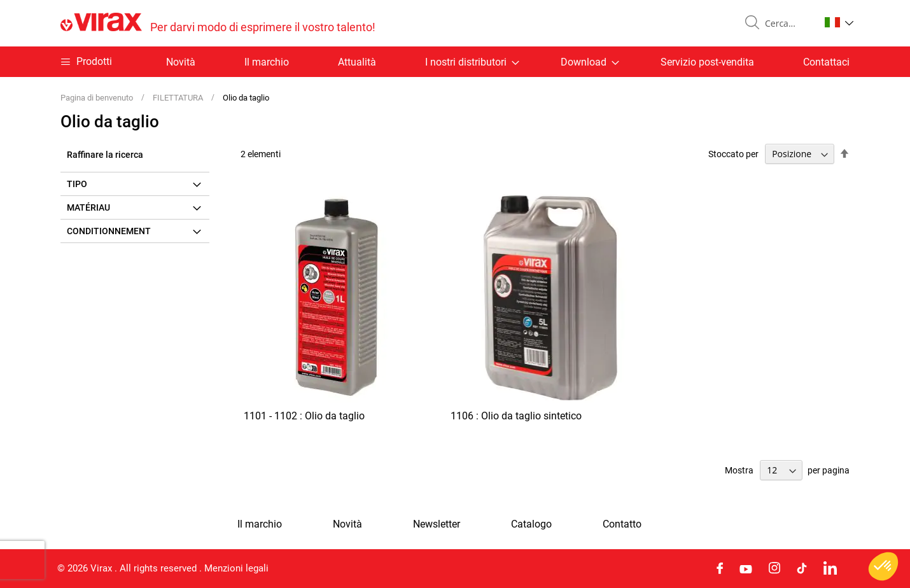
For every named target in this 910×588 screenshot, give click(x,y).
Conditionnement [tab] (109, 231)
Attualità (357, 62)
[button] (839, 22)
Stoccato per (733, 154)
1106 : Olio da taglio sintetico (516, 416)
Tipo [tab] (77, 184)
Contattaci (826, 62)
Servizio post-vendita (707, 62)
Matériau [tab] (88, 207)
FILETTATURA (179, 98)
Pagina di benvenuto (98, 98)
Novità (181, 62)
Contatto (622, 524)
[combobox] (787, 24)
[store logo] (218, 23)
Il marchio (267, 62)
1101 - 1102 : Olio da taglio (304, 416)
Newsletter (437, 524)
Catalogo (531, 524)
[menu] (455, 62)
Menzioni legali (236, 568)
